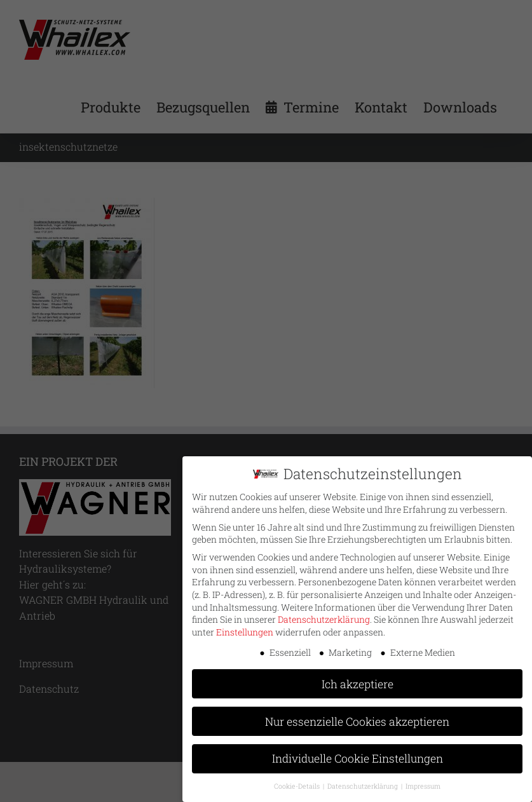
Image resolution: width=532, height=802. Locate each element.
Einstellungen (245, 628)
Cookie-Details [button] (298, 782)
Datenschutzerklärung (324, 615)
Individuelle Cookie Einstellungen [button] (358, 754)
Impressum (423, 782)
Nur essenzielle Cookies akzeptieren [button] (357, 717)
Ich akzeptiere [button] (358, 679)
